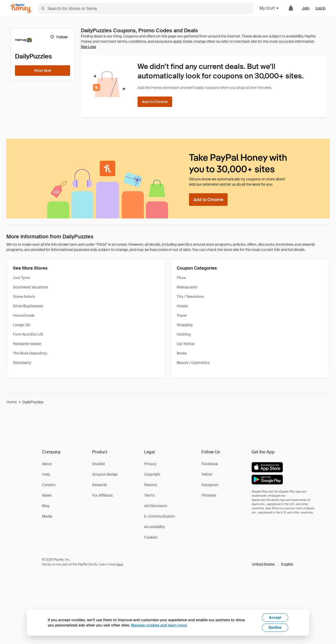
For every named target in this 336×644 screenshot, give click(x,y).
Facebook (210, 464)
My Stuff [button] (269, 8)
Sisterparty (22, 363)
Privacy (150, 464)
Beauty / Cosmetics (193, 363)
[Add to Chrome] (155, 102)
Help (46, 474)
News (47, 495)
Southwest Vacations (30, 287)
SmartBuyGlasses (28, 306)
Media (47, 516)
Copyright (152, 474)
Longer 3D (22, 325)
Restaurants (187, 287)
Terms (149, 495)
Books (182, 353)
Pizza (181, 278)
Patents (151, 485)
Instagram (210, 485)
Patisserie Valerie (27, 344)
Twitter (207, 474)
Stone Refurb (24, 297)
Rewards (99, 485)
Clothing (184, 334)
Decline (275, 627)
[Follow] (59, 37)
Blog (46, 506)
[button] (272, 564)
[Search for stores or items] (145, 8)
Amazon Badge (105, 474)
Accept (275, 618)
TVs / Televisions (190, 297)
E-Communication (160, 516)
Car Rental (186, 344)
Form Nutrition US (28, 334)
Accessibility (154, 527)
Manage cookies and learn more (159, 625)
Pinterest (209, 495)
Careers (49, 485)
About (47, 464)
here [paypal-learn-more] (120, 564)
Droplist (99, 464)
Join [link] (306, 8)
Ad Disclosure (156, 506)
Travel (182, 315)
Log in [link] (321, 8)
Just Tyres (21, 278)
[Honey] (21, 9)
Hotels (182, 306)
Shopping (185, 325)
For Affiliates (102, 495)
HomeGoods (24, 315)
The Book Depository (30, 353)
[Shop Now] (43, 71)
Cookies (151, 537)
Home (12, 402)
